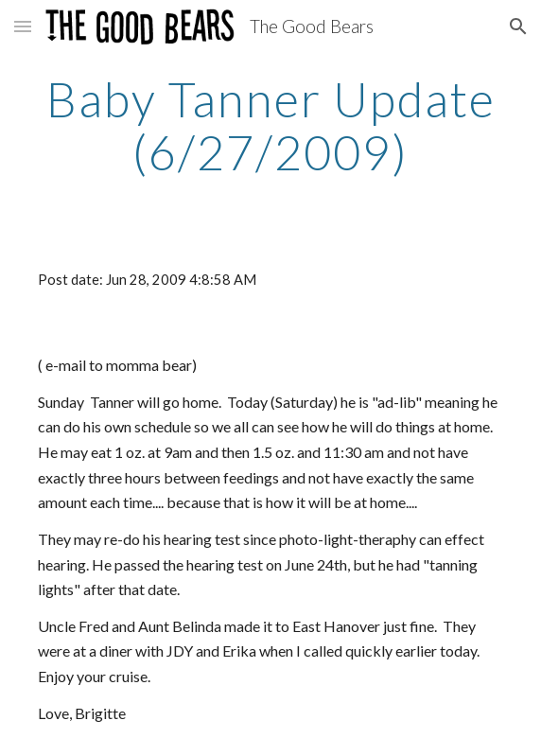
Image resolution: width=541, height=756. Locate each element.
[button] (23, 26)
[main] (270, 125)
